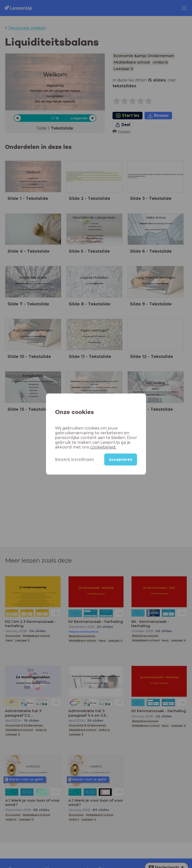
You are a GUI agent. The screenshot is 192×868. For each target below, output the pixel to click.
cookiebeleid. (103, 447)
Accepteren (121, 460)
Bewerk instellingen (74, 459)
